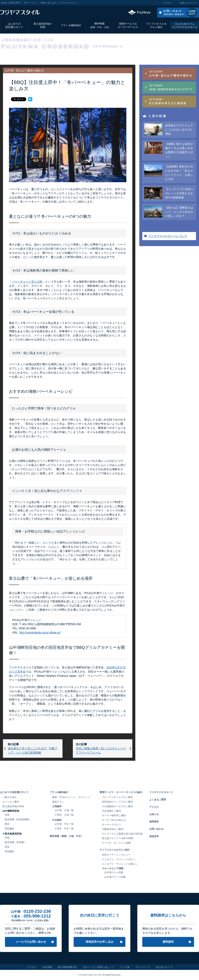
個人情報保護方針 (67, 967)
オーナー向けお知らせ (114, 820)
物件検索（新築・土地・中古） (66, 836)
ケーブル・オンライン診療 (116, 843)
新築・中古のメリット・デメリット (71, 797)
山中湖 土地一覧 (64, 810)
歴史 (7, 824)
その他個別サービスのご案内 (117, 806)
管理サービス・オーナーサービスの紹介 (121, 792)
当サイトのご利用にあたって (99, 967)
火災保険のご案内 (111, 811)
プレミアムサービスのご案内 (117, 797)
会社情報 (47, 967)
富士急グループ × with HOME (118, 838)
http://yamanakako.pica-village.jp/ (40, 632)
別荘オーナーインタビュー (116, 855)
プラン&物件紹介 (59, 792)
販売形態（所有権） (16, 842)
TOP (2, 56)
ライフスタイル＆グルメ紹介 (156, 25)
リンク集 (125, 967)
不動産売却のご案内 (113, 829)
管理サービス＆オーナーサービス (128, 25)
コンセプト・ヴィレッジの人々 (119, 859)
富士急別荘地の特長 (43, 25)
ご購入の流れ (10, 797)
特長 (7, 815)
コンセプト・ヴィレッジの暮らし (120, 864)
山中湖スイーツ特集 (115, 877)
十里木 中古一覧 (64, 829)
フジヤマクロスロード (185, 26)
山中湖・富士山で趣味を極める (51, 56)
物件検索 (99, 25)
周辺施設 (10, 829)
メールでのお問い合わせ (31, 942)
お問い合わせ (156, 829)
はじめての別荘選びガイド (14, 25)
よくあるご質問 (158, 800)
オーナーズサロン (111, 825)
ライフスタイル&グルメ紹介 (115, 850)
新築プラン (58, 802)
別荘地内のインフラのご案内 (117, 802)
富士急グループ (164, 967)
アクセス (167, 3)
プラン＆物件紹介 (71, 25)
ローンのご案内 (11, 802)
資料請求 (154, 822)
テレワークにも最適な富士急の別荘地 (122, 834)
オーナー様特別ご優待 (114, 815)
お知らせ (154, 814)
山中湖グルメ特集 (114, 872)
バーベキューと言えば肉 (27, 282)
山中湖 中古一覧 (64, 824)
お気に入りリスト (188, 3)
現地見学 (154, 836)
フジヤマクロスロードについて (168, 236)
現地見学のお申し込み (99, 942)
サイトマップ (143, 967)
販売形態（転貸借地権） (18, 819)
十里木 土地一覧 (64, 815)
